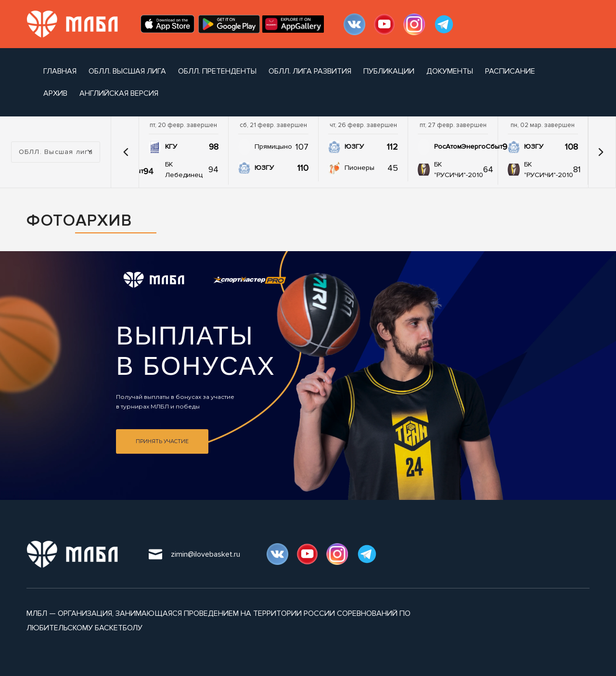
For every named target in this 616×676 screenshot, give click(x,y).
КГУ (171, 147)
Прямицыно (273, 147)
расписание (510, 71)
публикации (389, 71)
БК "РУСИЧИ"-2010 (459, 170)
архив (55, 93)
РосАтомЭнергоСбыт (468, 147)
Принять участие (162, 441)
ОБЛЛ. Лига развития (310, 71)
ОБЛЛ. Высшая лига (127, 71)
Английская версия (119, 93)
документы (450, 71)
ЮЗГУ (264, 168)
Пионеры (359, 168)
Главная (60, 71)
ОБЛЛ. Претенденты (217, 71)
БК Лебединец (184, 170)
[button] (126, 152)
